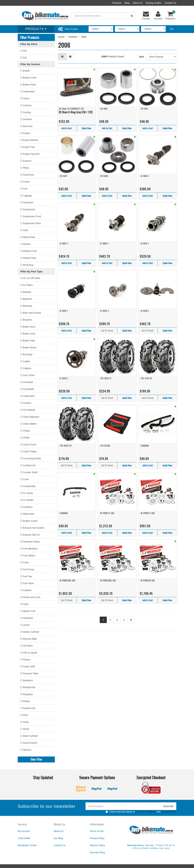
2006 (84, 37)
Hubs (26, 604)
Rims (25, 715)
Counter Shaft (30, 472)
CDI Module (29, 410)
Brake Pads (29, 341)
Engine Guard (30, 521)
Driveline (27, 119)
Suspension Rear (32, 223)
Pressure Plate (31, 673)
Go (172, 29)
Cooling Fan (29, 465)
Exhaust (27, 161)
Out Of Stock (107, 330)
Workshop (28, 265)
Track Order (24, 838)
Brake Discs (29, 327)
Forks (26, 562)
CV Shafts (28, 500)
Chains (26, 431)
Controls (27, 105)
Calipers (27, 368)
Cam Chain (29, 375)
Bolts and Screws (32, 313)
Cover (26, 479)
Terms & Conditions (145, 812)
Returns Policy (97, 845)
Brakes (26, 71)
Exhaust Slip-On (31, 535)
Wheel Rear (29, 237)
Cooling (27, 112)
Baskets (27, 292)
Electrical (28, 126)
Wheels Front (30, 251)
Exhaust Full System (34, 528)
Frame (26, 182)
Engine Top (29, 147)
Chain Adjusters (31, 417)
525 (25, 58)
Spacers (27, 750)
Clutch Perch (30, 445)
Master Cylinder (31, 632)
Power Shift (29, 667)
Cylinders (28, 507)
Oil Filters (28, 646)
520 (25, 51)
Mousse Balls (30, 639)
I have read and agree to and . (141, 812)
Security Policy (98, 852)
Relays (26, 701)
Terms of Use (97, 831)
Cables (26, 361)
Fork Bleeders (30, 549)
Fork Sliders (29, 556)
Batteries (27, 299)
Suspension (29, 209)
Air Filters (28, 285)
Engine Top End (31, 154)
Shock (26, 729)
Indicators (28, 618)
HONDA (73, 37)
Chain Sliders (30, 424)
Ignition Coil (29, 611)
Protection (28, 202)
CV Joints (28, 493)
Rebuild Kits (29, 687)
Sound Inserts (30, 743)
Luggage (27, 196)
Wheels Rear (30, 258)
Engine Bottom (31, 140)
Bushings (28, 354)
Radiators (28, 680)
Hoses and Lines (32, 597)
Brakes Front (30, 78)
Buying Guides (154, 3)
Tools (26, 230)
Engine (26, 133)
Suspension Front (32, 216)
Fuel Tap (27, 576)
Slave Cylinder (30, 736)
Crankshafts (29, 486)
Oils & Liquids (30, 653)
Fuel (25, 189)
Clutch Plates (30, 452)
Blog (127, 3)
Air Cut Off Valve (31, 278)
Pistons (27, 660)
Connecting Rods (32, 458)
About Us (138, 3)
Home (61, 37)
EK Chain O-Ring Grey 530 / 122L (76, 112)
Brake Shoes (30, 347)
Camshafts (28, 389)
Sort (142, 57)
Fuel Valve (28, 583)
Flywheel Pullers (31, 542)
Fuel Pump (29, 569)
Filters (26, 168)
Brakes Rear (29, 85)
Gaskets (27, 590)
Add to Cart (67, 128)
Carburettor (29, 92)
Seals (26, 722)
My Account (24, 831)
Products (117, 3)
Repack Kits (29, 708)
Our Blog (58, 838)
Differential (28, 514)
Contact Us (170, 3)
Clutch (26, 98)
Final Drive (28, 175)
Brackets (27, 320)
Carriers (27, 403)
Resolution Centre (27, 845)
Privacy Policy (168, 812)
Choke (26, 438)
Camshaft (28, 382)
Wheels (27, 244)
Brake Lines (29, 334)
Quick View (86, 128)
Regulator (28, 694)
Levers (26, 625)
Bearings (27, 306)
